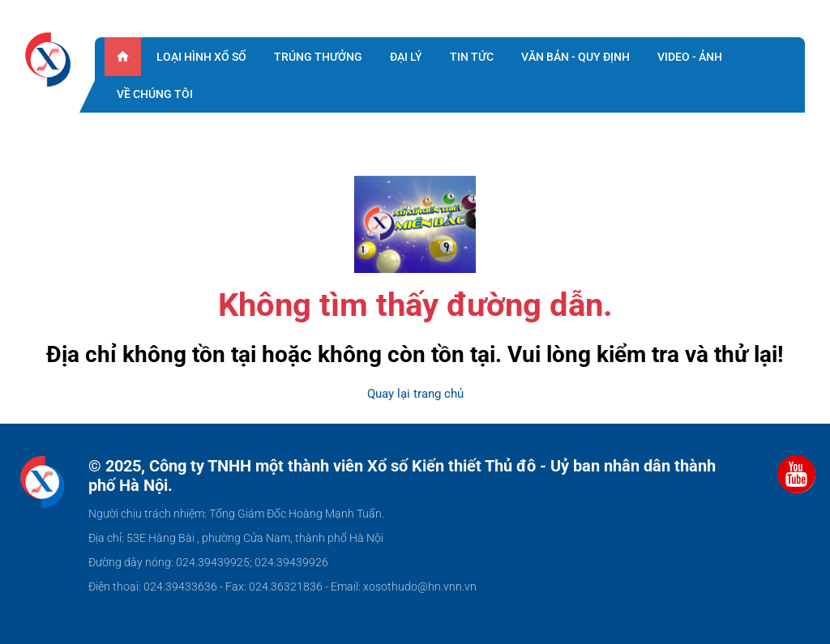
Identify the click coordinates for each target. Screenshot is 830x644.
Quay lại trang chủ (415, 394)
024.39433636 (180, 586)
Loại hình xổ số (201, 57)
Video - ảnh (690, 57)
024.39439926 (291, 562)
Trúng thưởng (318, 57)
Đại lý (406, 57)
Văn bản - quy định (575, 57)
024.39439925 (213, 562)
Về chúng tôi (155, 94)
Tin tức (472, 57)
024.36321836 (286, 586)
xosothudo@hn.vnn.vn (420, 586)
